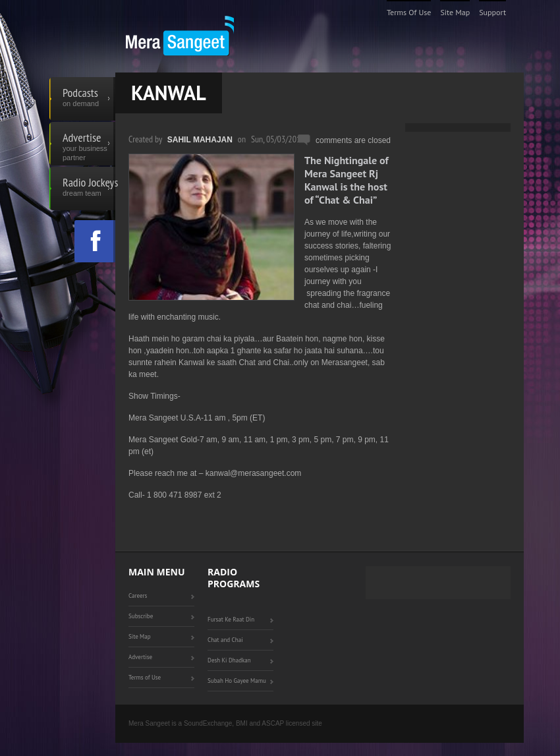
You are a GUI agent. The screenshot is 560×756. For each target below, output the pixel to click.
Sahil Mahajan (200, 140)
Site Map (455, 12)
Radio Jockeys (89, 189)
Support (492, 12)
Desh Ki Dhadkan (229, 660)
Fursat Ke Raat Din (231, 619)
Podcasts (89, 99)
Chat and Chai (225, 640)
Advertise (89, 144)
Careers (138, 596)
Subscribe (141, 616)
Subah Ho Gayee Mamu (237, 681)
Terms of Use (409, 12)
